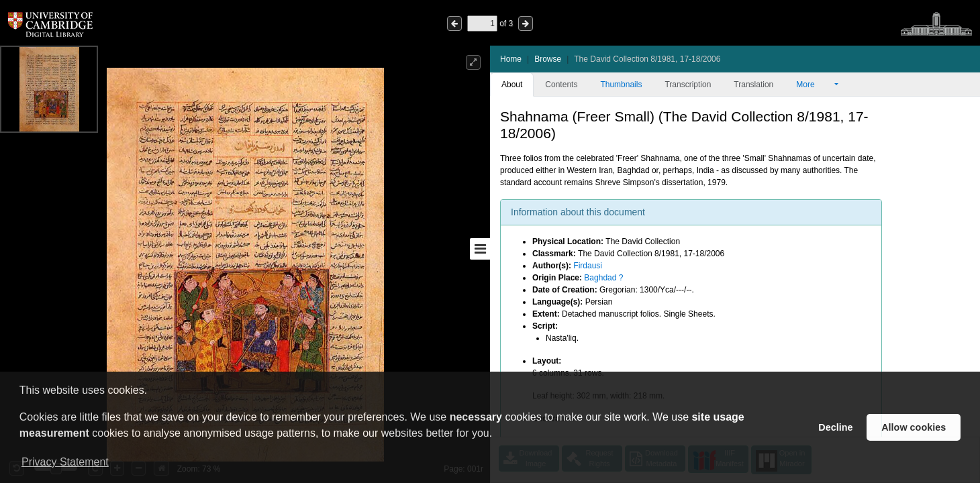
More (814, 85)
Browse (548, 59)
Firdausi (588, 266)
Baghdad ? (603, 278)
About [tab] (512, 85)
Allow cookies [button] (914, 427)
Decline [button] (835, 427)
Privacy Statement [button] (65, 462)
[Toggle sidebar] (480, 249)
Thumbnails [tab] (621, 85)
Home (511, 59)
